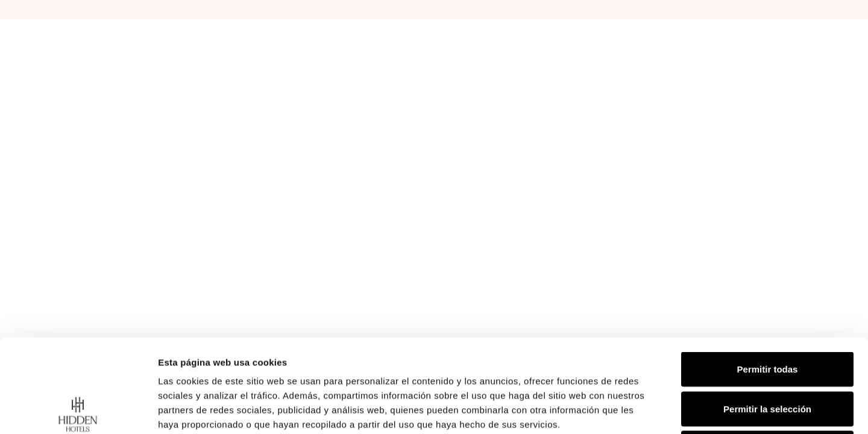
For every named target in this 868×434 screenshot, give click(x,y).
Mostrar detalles (653, 410)
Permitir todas (768, 276)
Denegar (767, 355)
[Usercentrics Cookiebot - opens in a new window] (78, 410)
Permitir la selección (767, 316)
